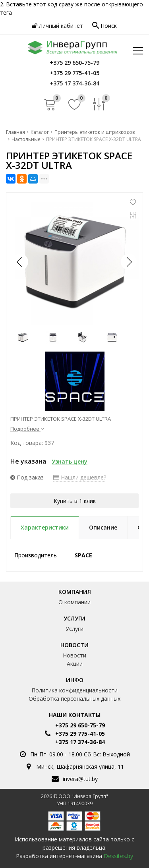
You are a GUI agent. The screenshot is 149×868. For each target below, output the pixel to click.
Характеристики (45, 527)
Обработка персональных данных (74, 699)
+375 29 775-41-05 (80, 734)
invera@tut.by (80, 779)
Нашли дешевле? (80, 477)
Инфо (75, 680)
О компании (74, 602)
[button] (129, 262)
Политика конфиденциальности (74, 690)
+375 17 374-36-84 (80, 742)
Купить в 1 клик (75, 501)
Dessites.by (118, 856)
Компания (75, 592)
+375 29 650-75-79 (80, 725)
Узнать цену (70, 461)
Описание (103, 527)
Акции (75, 664)
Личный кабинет (58, 26)
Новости (74, 645)
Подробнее (27, 429)
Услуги (74, 618)
